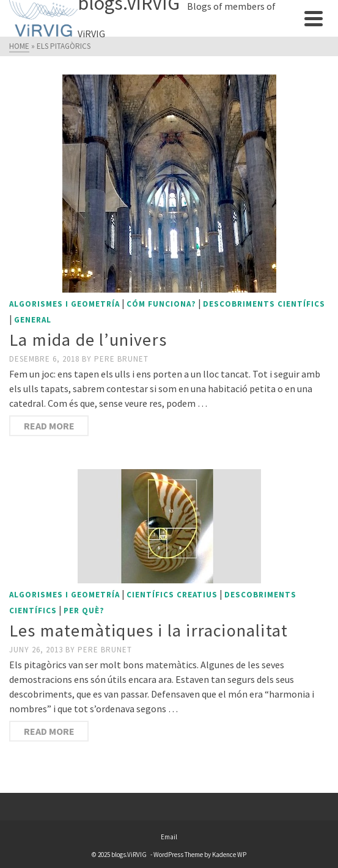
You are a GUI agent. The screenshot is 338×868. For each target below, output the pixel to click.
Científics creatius (172, 595)
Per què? (84, 611)
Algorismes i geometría (64, 304)
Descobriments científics (264, 304)
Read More (49, 426)
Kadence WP (229, 855)
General (33, 320)
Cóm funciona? (161, 304)
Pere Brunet (121, 359)
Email (169, 837)
